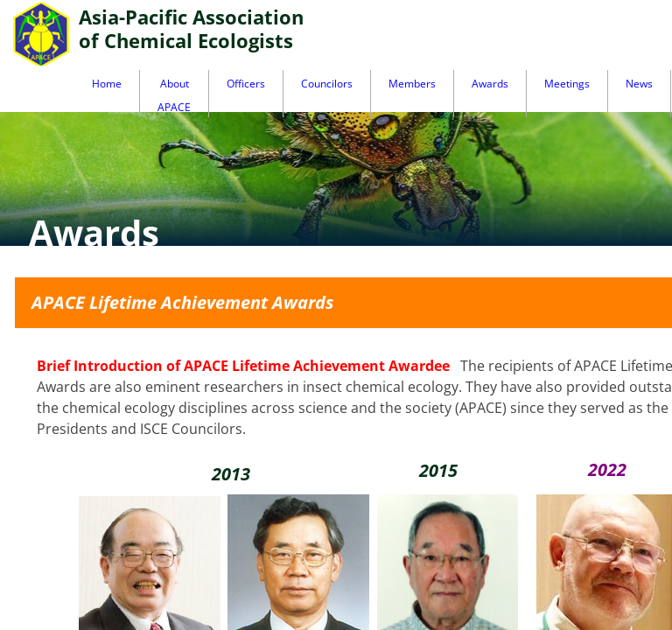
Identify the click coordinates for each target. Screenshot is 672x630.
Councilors (327, 84)
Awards (490, 84)
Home (107, 84)
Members (412, 84)
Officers (246, 84)
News (639, 84)
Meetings (567, 84)
